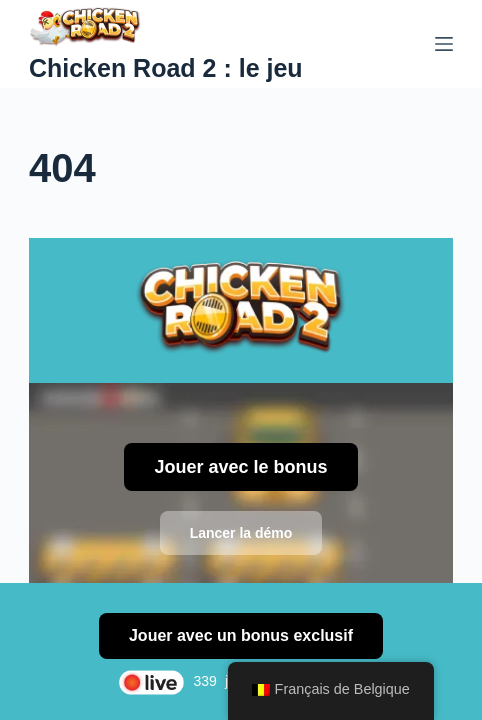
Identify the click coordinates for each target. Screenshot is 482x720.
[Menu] (444, 44)
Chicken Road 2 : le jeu (166, 68)
